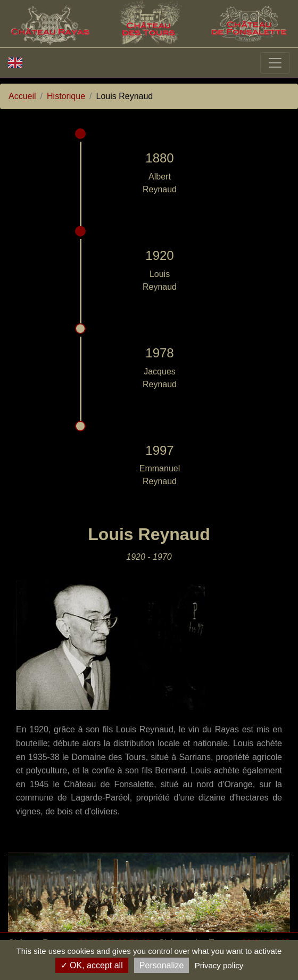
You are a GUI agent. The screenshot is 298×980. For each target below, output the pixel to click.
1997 (159, 450)
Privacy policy (219, 965)
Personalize (162, 965)
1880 (159, 158)
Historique (66, 96)
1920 (159, 255)
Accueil (22, 96)
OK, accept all (92, 965)
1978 (159, 353)
